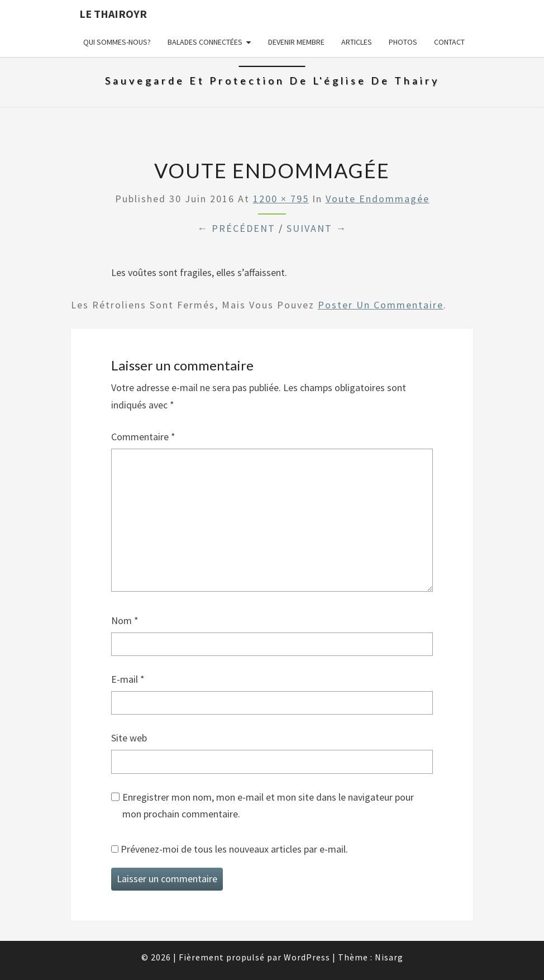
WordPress (307, 957)
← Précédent (236, 228)
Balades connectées (205, 42)
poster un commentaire (381, 305)
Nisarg (389, 957)
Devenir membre (296, 42)
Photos (403, 42)
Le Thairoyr (113, 14)
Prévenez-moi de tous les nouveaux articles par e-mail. (234, 849)
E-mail (128, 679)
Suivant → (317, 228)
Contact (449, 42)
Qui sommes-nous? (117, 42)
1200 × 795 (281, 199)
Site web (129, 738)
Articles (357, 42)
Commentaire (143, 437)
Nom (125, 620)
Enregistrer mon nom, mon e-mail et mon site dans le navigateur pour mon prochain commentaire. (268, 806)
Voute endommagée (378, 199)
